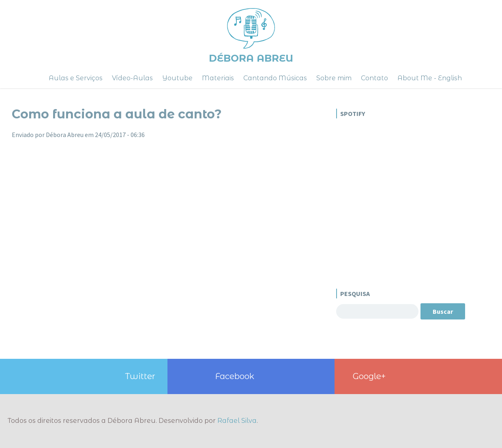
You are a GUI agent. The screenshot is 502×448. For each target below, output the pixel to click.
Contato (374, 78)
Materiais (218, 78)
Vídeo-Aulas (132, 78)
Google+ (369, 376)
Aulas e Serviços (76, 78)
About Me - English (430, 78)
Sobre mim (334, 78)
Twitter (140, 376)
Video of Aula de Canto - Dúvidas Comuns (170, 243)
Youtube (177, 78)
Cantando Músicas (275, 78)
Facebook (235, 376)
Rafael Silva (237, 421)
